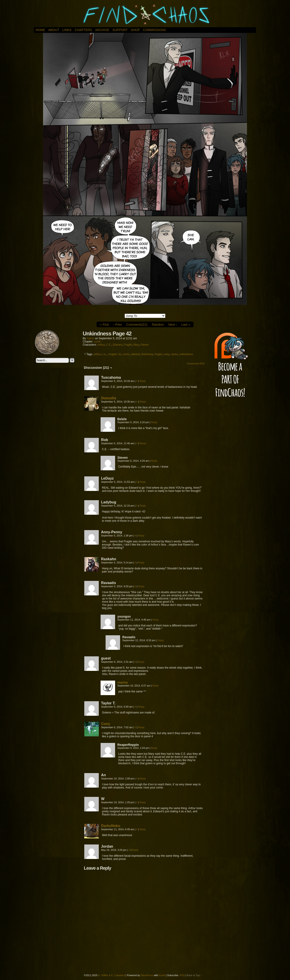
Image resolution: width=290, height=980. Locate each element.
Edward (117, 345)
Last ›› (186, 325)
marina (123, 682)
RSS (182, 975)
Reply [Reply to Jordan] (135, 850)
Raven (145, 345)
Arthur (101, 345)
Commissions (154, 30)
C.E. (109, 345)
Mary (136, 345)
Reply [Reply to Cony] (141, 727)
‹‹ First (104, 325)
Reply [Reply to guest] (141, 662)
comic (97, 342)
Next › (173, 325)
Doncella (109, 398)
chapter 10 (115, 354)
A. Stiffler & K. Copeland (111, 975)
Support (120, 30)
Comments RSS (196, 364)
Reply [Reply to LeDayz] (143, 482)
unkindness (186, 354)
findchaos (147, 354)
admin (90, 338)
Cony (106, 724)
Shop (135, 30)
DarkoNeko (111, 826)
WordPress (147, 975)
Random (158, 325)
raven (174, 354)
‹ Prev (117, 325)
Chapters (83, 30)
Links (67, 30)
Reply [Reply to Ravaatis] (141, 586)
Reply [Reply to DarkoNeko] (143, 829)
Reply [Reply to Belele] (154, 422)
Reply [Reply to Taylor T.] (141, 707)
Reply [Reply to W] (143, 802)
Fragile (128, 345)
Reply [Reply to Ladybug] (143, 506)
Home (40, 30)
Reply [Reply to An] (143, 779)
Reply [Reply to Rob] (143, 443)
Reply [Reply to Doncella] (143, 402)
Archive (102, 30)
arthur (97, 354)
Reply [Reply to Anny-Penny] (141, 536)
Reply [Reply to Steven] (154, 461)
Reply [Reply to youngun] (156, 620)
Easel (162, 975)
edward (135, 354)
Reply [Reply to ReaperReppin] (154, 748)
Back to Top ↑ (194, 975)
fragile (158, 354)
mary (167, 354)
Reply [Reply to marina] (156, 686)
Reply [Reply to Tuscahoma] (143, 381)
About (54, 30)
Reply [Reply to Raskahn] (141, 563)
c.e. (104, 354)
